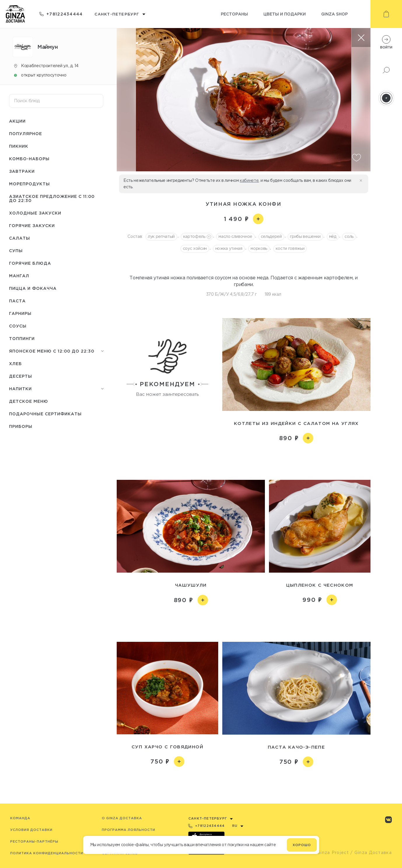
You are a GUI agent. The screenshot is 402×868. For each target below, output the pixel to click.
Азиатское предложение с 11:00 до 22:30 (52, 198)
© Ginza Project (330, 853)
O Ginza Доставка (122, 818)
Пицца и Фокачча (33, 288)
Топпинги (22, 338)
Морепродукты (29, 184)
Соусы (18, 326)
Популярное (26, 134)
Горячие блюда (30, 263)
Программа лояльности (129, 830)
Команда (20, 818)
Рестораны (234, 14)
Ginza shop (334, 14)
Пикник (19, 146)
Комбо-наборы (29, 159)
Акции (17, 121)
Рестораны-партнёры (34, 841)
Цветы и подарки (285, 14)
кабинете (249, 180)
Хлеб (15, 364)
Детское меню (29, 401)
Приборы (21, 426)
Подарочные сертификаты (45, 414)
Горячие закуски (32, 225)
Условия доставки (31, 830)
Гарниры (20, 313)
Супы (16, 251)
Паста (17, 301)
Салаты (20, 238)
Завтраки (22, 171)
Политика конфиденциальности (47, 853)
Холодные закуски (35, 213)
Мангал (19, 276)
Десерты (21, 376)
